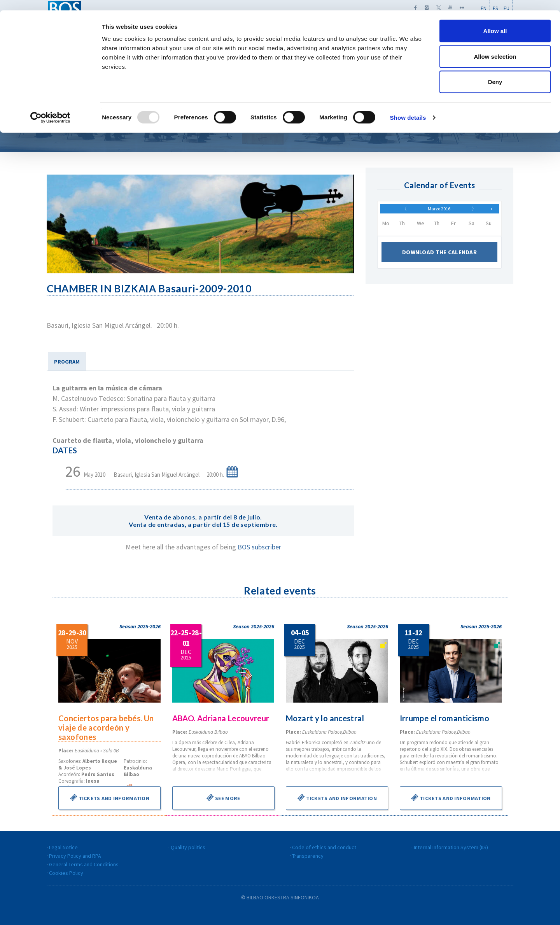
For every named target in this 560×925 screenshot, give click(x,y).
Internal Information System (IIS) (451, 847)
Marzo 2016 (439, 210)
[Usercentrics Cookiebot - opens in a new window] (50, 107)
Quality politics (188, 847)
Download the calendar (439, 256)
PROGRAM (67, 362)
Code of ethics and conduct (324, 847)
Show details (408, 107)
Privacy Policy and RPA (75, 856)
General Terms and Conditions (84, 864)
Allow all (495, 20)
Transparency (308, 856)
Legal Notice (63, 847)
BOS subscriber (259, 547)
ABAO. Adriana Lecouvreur (221, 718)
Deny (495, 71)
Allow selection (495, 46)
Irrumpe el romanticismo (445, 718)
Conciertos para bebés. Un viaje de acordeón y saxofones (107, 727)
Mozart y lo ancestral (325, 718)
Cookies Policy (66, 873)
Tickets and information (109, 797)
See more (223, 797)
